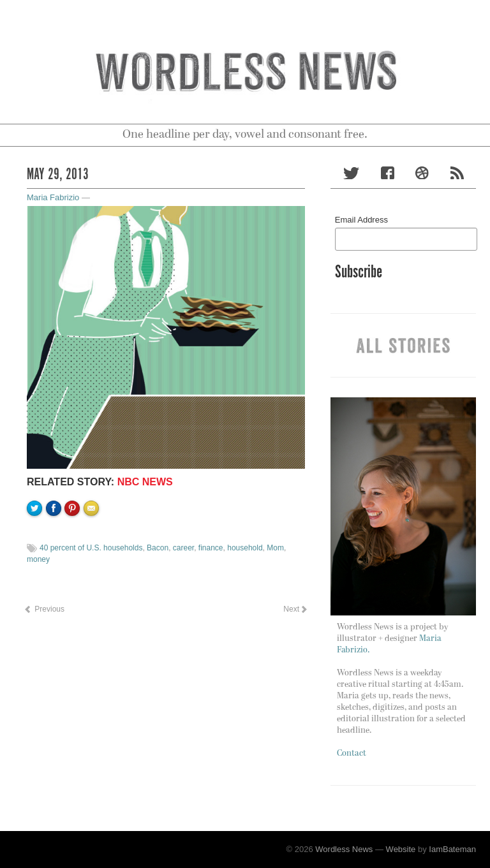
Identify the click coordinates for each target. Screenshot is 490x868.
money (38, 559)
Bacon (158, 548)
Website (401, 849)
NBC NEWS (145, 482)
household (245, 548)
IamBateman (452, 849)
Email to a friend (93, 552)
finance (211, 548)
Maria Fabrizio (53, 197)
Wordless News (344, 849)
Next (295, 609)
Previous (44, 609)
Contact (352, 754)
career (183, 548)
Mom (275, 548)
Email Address (361, 220)
